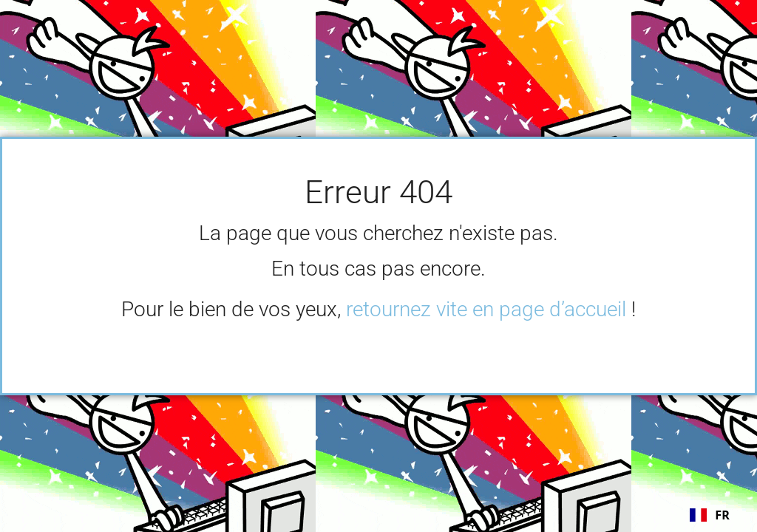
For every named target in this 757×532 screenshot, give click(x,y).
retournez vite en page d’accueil (486, 309)
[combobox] (710, 515)
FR (710, 515)
